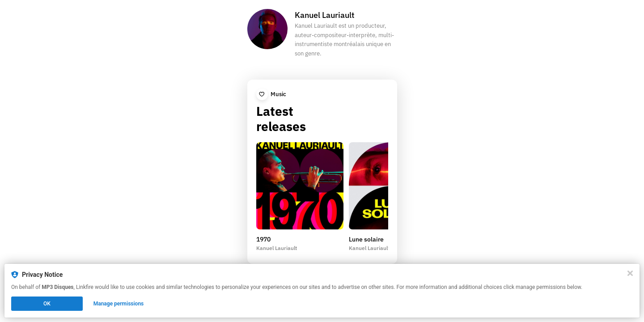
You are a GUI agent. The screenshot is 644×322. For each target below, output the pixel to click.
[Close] (630, 273)
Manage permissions (119, 304)
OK (47, 304)
